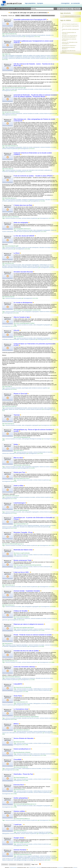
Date (18, 16)
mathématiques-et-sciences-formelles (43, 689)
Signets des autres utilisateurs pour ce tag (43, 16)
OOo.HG (16, 330)
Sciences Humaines (20, 850)
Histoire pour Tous (19, 472)
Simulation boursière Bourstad (23, 272)
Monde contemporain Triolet (23, 560)
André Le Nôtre (19, 486)
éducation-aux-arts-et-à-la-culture (44, 678)
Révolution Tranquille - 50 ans (23, 532)
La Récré (17, 253)
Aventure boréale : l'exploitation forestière (27, 591)
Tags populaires (30, 3)
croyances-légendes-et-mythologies (42, 832)
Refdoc (16, 444)
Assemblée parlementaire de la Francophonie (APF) (30, 20)
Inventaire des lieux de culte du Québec (26, 651)
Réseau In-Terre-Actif (20, 394)
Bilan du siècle (18, 458)
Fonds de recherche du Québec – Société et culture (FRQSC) (33, 176)
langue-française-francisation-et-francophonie (34, 35)
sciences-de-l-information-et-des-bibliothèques (14, 453)
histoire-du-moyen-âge (11, 89)
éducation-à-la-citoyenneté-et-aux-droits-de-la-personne (34, 527)
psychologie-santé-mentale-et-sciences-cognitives (35, 388)
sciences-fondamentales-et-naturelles (17, 266)
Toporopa (17, 415)
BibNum (16, 724)
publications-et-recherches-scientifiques (18, 201)
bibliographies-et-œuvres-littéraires (18, 646)
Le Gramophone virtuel (21, 709)
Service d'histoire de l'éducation (24, 738)
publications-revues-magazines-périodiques (28, 525)
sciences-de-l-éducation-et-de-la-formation (19, 58)
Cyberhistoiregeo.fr (20, 503)
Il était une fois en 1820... (22, 572)
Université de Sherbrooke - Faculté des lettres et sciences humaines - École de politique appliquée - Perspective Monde (36, 96)
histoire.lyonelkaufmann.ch (22, 749)
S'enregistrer (65, 3)
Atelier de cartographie (21, 223)
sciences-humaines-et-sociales (13, 35)
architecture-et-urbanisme (12, 497)
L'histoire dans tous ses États (23, 205)
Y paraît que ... (18, 825)
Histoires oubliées (19, 811)
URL (28, 16)
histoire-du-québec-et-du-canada (31, 55)
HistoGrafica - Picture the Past (23, 774)
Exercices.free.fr (19, 785)
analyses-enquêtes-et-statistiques (42, 629)
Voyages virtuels (19, 838)
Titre (23, 16)
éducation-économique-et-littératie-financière (34, 57)
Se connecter (75, 3)
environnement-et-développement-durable (16, 408)
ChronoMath (18, 760)
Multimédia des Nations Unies (23, 550)
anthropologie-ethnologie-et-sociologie (32, 439)
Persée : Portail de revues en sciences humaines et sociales (33, 635)
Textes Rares (18, 696)
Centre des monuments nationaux (24, 667)
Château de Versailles (21, 611)
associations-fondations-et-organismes (12, 57)
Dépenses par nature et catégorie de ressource (29, 624)
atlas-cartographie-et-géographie (14, 55)
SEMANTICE (14, 3)
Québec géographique (21, 798)
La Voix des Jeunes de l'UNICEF (24, 236)
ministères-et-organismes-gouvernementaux (33, 200)
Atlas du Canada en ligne (22, 317)
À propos (40, 3)
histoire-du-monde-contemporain (49, 55)
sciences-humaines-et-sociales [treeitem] (73, 16)
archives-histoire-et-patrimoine (39, 58)
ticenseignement (30, 37)
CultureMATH (18, 684)
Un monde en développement (23, 303)
